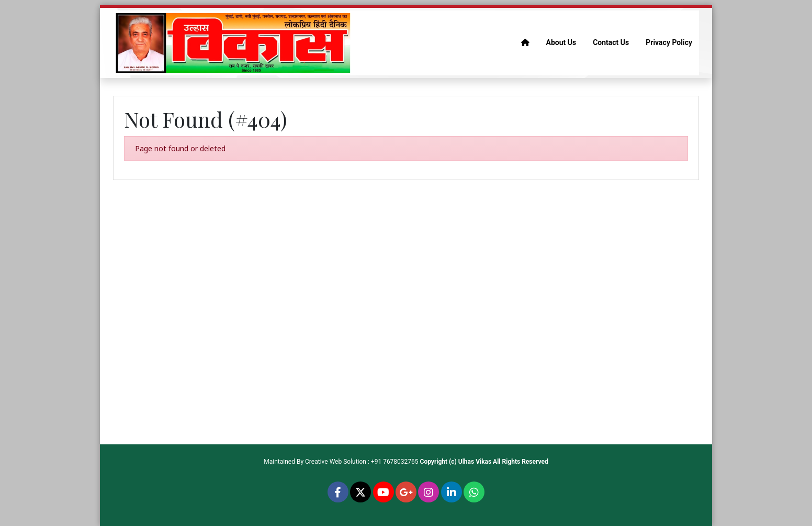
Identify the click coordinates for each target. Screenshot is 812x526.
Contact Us (611, 42)
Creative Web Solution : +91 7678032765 (362, 462)
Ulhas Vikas (475, 462)
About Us (561, 42)
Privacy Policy (669, 42)
